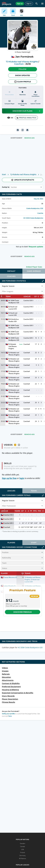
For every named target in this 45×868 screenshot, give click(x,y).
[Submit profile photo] (23, 103)
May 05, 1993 (38, 199)
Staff (34, 543)
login (22, 478)
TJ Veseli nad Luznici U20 (13, 314)
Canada (22, 846)
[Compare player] (9, 103)
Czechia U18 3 (28, 307)
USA (22, 849)
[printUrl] (27, 130)
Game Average (34, 271)
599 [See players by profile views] (10, 118)
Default (11, 271)
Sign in (29, 4)
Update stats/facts (23, 180)
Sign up (20, 4)
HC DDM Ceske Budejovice (33, 218)
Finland (22, 852)
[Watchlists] (23, 94)
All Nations (23, 858)
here (10, 716)
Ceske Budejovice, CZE (35, 208)
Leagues (11, 491)
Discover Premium (23, 612)
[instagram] (23, 130)
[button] (23, 69)
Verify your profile (8, 714)
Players (11, 543)
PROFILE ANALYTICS (26, 118)
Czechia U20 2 (28, 313)
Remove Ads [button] (29, 138)
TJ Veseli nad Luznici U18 (13, 308)
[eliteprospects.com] (7, 4)
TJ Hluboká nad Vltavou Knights (13, 346)
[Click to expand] (43, 547)
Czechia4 (19, 64)
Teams (34, 491)
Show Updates (22, 75)
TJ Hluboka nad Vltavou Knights (22, 62)
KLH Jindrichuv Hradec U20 (14, 320)
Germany (22, 855)
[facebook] (18, 130)
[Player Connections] (36, 94)
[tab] (11, 271)
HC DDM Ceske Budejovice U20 (30, 647)
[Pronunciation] (9, 94)
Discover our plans (27, 111)
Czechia (40, 213)
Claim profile (23, 82)
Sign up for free (9, 478)
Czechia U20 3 (28, 300)
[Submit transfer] (36, 103)
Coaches (11, 276)
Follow (22, 69)
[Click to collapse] (43, 281)
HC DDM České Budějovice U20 (14, 302)
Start (4, 174)
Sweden (23, 843)
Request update (36, 247)
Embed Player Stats (34, 267)
